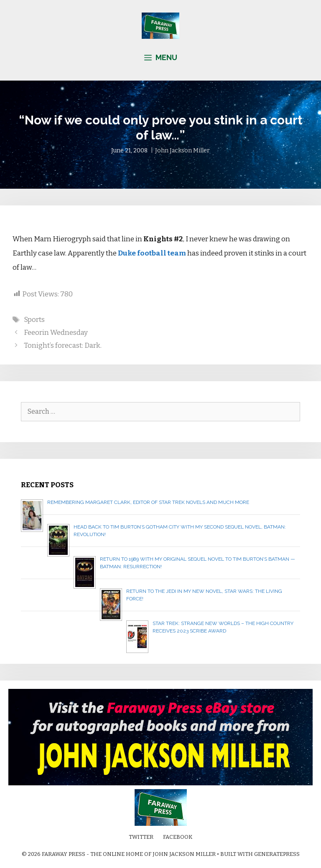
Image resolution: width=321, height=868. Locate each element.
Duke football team (152, 253)
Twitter (141, 837)
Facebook (178, 837)
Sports (34, 320)
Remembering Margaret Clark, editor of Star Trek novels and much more (148, 502)
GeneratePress (277, 854)
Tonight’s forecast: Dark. (63, 345)
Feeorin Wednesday (56, 333)
